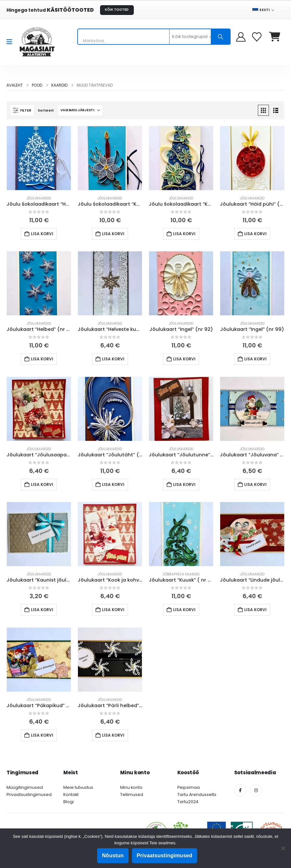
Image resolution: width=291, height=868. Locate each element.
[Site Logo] (37, 42)
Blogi (69, 802)
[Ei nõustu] (283, 848)
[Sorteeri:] (80, 110)
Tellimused (132, 795)
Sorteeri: (46, 110)
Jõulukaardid (39, 198)
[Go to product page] (39, 158)
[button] (22, 110)
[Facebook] (240, 790)
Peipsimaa (189, 787)
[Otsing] (221, 37)
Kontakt (71, 795)
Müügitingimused (25, 787)
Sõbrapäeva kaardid (181, 574)
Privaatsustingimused (29, 795)
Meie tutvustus (78, 787)
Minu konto (131, 787)
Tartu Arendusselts (197, 795)
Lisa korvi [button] (42, 234)
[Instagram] (256, 790)
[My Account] (241, 37)
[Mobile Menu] (12, 42)
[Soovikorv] (257, 37)
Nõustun (113, 856)
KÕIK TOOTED (117, 10)
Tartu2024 (188, 802)
